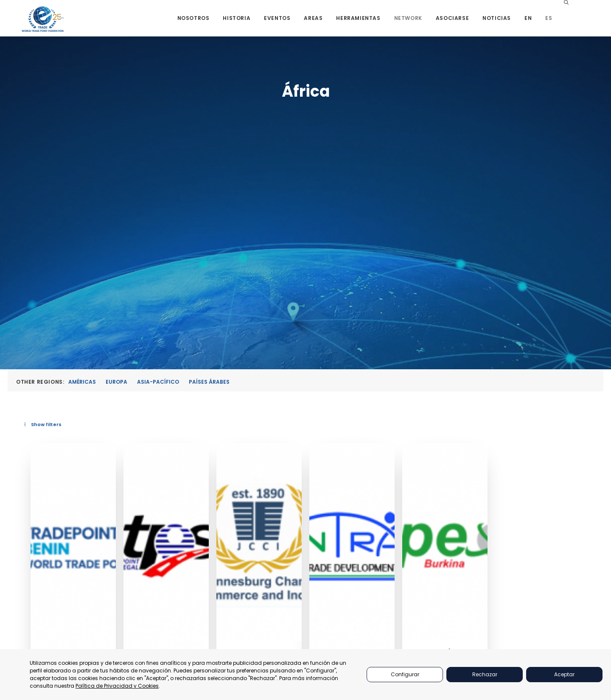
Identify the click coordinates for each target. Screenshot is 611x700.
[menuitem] (214, 22)
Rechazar (485, 674)
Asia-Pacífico (158, 177)
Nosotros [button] (214, 22)
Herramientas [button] (379, 22)
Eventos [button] (298, 22)
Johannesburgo (419, 453)
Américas (82, 177)
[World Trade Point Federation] (43, 23)
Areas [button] (334, 22)
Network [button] (429, 22)
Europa (116, 177)
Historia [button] (257, 22)
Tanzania (510, 467)
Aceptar (564, 674)
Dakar (296, 453)
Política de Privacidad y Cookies (117, 686)
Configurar (405, 674)
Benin (190, 453)
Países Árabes (209, 177)
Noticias (517, 22)
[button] (592, 22)
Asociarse (473, 22)
